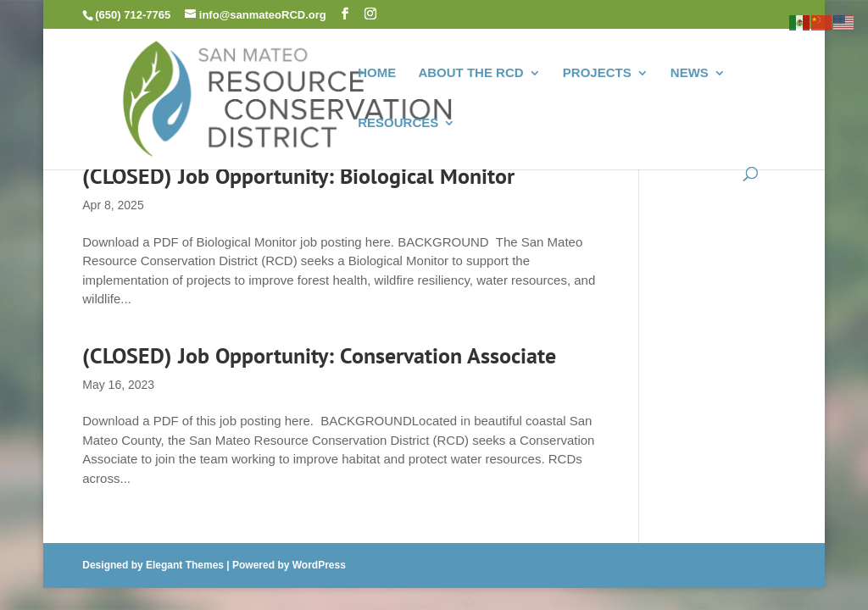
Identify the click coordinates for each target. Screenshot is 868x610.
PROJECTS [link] (597, 73)
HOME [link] (377, 73)
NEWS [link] (690, 73)
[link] (291, 97)
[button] (345, 14)
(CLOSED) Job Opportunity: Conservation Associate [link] (319, 355)
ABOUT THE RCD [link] (470, 73)
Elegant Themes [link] (185, 565)
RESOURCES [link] (398, 123)
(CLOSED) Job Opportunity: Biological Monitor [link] (298, 176)
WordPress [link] (319, 565)
